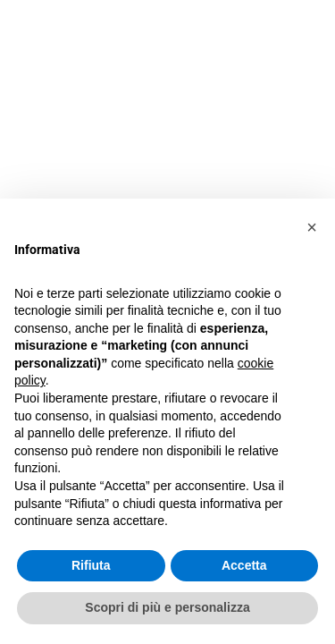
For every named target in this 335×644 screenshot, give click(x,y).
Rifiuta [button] (91, 565)
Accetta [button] (244, 565)
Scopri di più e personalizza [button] (167, 607)
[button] (312, 227)
